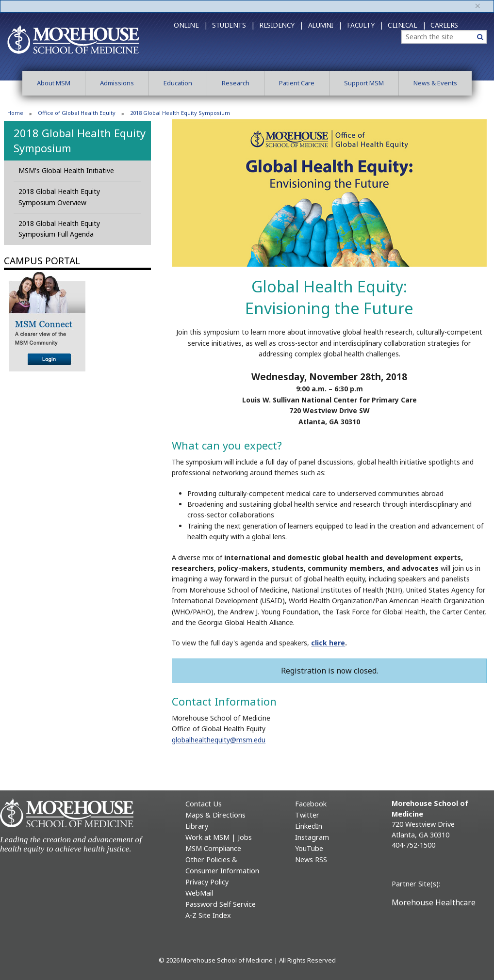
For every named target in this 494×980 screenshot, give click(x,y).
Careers (444, 25)
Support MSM (364, 83)
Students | (233, 25)
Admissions (117, 83)
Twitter (307, 815)
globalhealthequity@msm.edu (219, 740)
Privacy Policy (207, 882)
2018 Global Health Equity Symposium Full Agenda (59, 229)
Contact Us (204, 804)
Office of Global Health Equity (77, 113)
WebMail (199, 893)
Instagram (312, 837)
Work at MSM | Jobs (219, 837)
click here (328, 643)
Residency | (281, 25)
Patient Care (297, 83)
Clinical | (407, 25)
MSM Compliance (213, 848)
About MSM (54, 83)
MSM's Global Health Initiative (66, 170)
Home (15, 113)
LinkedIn (309, 826)
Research (236, 83)
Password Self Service (221, 904)
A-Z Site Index (208, 915)
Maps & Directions (215, 815)
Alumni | (325, 25)
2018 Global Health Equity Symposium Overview (59, 197)
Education (178, 83)
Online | (190, 25)
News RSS (311, 860)
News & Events (435, 83)
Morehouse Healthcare (434, 902)
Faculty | (365, 25)
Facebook (311, 804)
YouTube (309, 848)
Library (197, 826)
